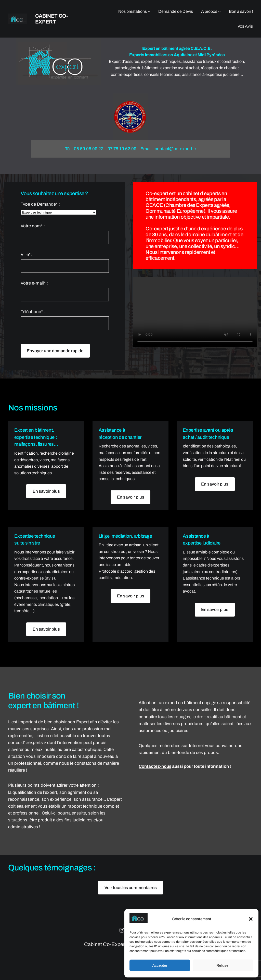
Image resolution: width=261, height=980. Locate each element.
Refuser (223, 965)
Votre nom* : (65, 234)
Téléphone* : (65, 320)
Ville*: (65, 262)
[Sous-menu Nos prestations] (149, 11)
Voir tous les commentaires (131, 888)
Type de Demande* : (65, 209)
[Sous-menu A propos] (219, 11)
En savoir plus (46, 491)
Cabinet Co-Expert (52, 19)
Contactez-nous (155, 766)
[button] (251, 919)
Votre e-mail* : (65, 291)
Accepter (160, 965)
